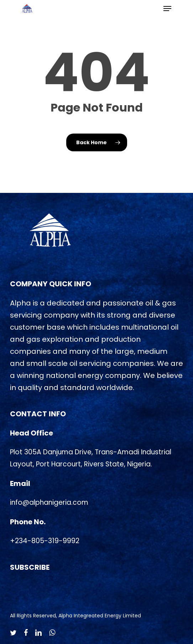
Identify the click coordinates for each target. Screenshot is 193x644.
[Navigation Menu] (167, 9)
